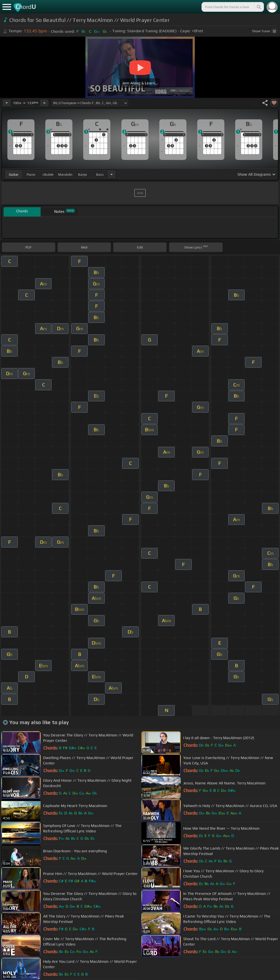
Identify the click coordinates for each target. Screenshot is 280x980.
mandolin (65, 174)
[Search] (259, 7)
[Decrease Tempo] (7, 103)
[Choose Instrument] (112, 174)
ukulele (48, 174)
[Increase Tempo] (44, 103)
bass (100, 174)
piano (31, 174)
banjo (82, 174)
